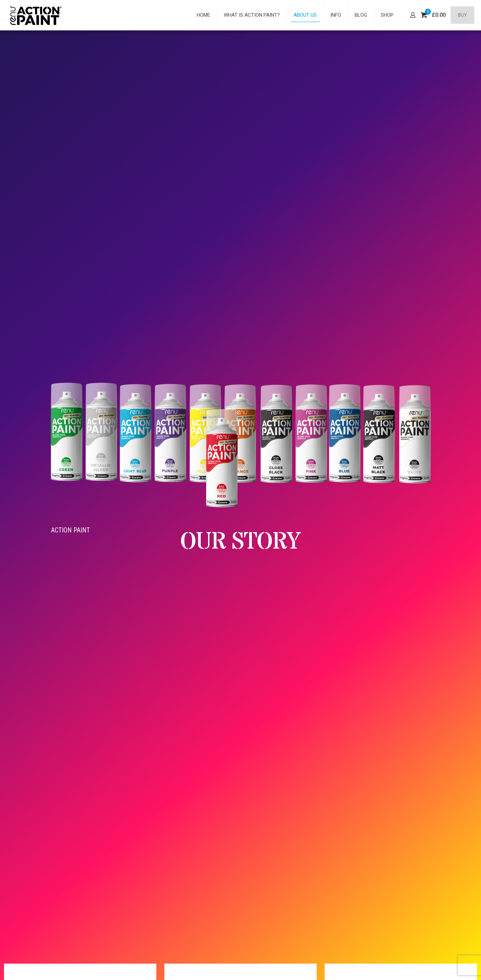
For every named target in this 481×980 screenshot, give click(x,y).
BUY (462, 15)
